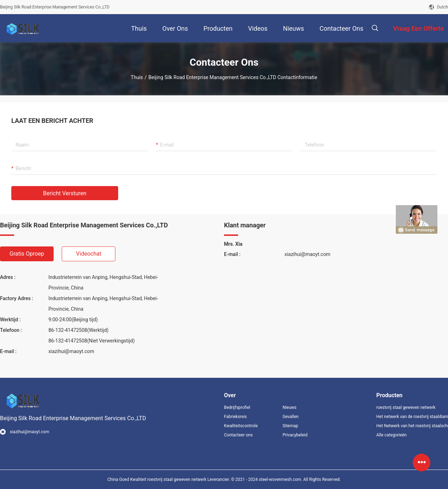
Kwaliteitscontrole (241, 426)
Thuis (137, 77)
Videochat (89, 254)
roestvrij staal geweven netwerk (406, 407)
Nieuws (290, 407)
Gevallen (291, 417)
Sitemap (290, 426)
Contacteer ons (238, 435)
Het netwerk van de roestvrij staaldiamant (412, 417)
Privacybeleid (295, 435)
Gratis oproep (27, 254)
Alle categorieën (392, 435)
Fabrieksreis (235, 417)
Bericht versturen (65, 193)
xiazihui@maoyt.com (71, 351)
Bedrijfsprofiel (237, 407)
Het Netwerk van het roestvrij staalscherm (412, 426)
